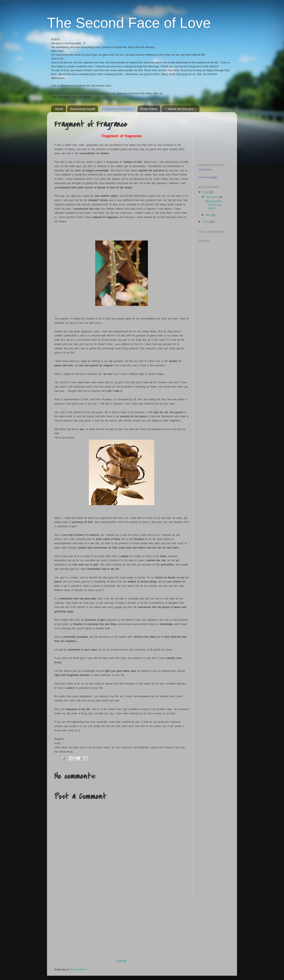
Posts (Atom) (79, 969)
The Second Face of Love (129, 23)
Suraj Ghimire (205, 170)
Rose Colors (149, 109)
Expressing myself (83, 109)
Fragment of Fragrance (118, 109)
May (209, 215)
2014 (206, 192)
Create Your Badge (208, 177)
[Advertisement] (122, 927)
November (212, 197)
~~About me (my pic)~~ (181, 109)
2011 (206, 222)
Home (59, 109)
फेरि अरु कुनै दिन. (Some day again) (214, 205)
